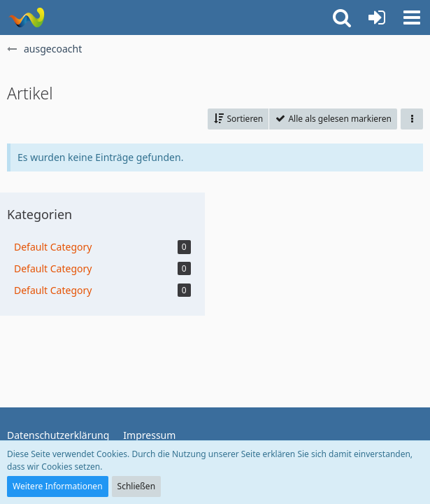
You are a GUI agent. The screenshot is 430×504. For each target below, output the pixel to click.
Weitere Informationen (58, 486)
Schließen (136, 486)
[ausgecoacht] (26, 17)
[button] (412, 17)
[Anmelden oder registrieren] (377, 17)
